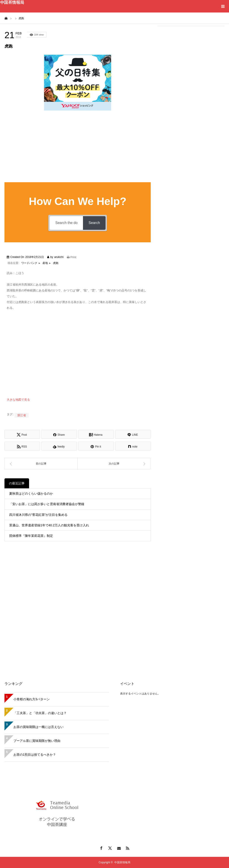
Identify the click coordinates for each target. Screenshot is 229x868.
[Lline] (133, 434)
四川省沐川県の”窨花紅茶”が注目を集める (38, 515)
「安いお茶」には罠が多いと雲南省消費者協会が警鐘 (47, 504)
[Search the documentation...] (66, 223)
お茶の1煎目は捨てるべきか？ (35, 755)
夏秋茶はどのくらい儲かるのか (31, 494)
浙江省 (22, 415)
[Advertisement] (191, 59)
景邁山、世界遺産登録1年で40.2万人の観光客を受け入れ (49, 525)
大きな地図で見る (18, 400)
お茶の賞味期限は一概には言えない (38, 727)
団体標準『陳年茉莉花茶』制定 (31, 536)
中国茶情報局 (12, 2)
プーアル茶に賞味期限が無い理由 (37, 741)
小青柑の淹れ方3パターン (32, 699)
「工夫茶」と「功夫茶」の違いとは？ (40, 713)
